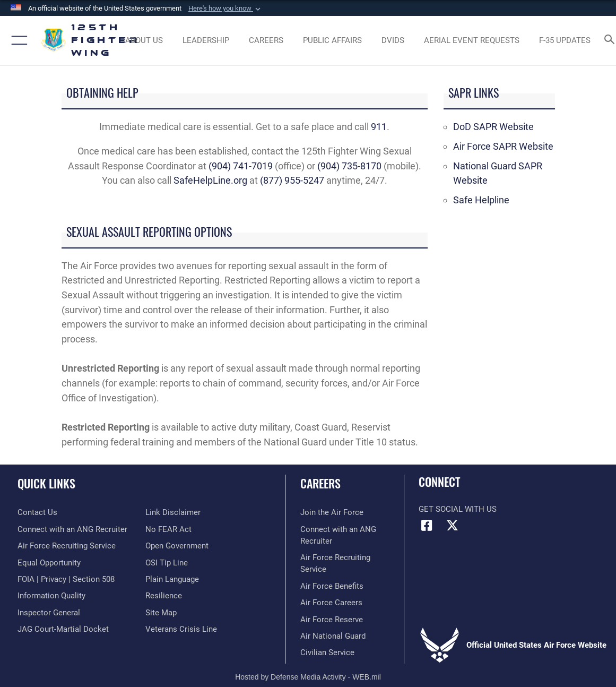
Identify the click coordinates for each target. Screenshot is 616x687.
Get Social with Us (458, 509)
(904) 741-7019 (241, 166)
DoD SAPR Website (493, 127)
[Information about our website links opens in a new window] (173, 512)
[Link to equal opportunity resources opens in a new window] (49, 563)
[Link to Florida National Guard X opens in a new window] (453, 526)
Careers (320, 483)
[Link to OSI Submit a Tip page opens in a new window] (167, 563)
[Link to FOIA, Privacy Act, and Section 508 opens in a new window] (66, 579)
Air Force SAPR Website (503, 147)
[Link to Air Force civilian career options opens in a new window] (327, 652)
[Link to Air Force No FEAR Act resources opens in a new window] (168, 529)
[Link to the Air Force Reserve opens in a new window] (332, 620)
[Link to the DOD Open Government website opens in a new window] (177, 546)
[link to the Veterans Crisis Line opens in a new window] (181, 629)
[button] (225, 8)
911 (379, 127)
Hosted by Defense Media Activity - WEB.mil (308, 677)
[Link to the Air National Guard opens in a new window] (333, 636)
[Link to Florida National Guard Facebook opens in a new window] (427, 526)
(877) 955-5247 (292, 181)
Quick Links (46, 483)
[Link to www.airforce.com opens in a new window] (332, 512)
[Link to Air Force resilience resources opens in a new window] (164, 596)
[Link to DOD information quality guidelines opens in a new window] (51, 596)
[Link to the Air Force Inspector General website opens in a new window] (49, 613)
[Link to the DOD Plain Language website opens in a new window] (172, 579)
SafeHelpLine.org (210, 181)
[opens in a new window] (393, 40)
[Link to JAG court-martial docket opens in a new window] (63, 629)
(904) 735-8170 (349, 166)
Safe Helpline (481, 200)
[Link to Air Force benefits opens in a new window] (332, 586)
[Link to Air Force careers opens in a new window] (331, 603)
